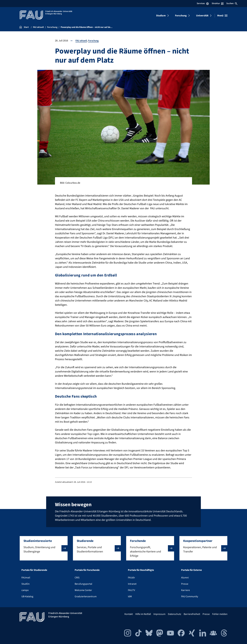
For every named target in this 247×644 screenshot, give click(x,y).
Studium (161, 16)
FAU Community (190, 596)
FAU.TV (131, 590)
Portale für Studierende (34, 570)
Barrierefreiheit (192, 614)
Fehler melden (220, 614)
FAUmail (26, 578)
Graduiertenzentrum (86, 596)
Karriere (185, 590)
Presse (185, 584)
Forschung (181, 16)
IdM (130, 596)
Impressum (159, 614)
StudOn (26, 584)
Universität (202, 16)
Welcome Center (83, 590)
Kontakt (129, 614)
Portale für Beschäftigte (141, 570)
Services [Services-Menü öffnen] (203, 3)
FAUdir (131, 578)
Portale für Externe (191, 570)
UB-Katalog (27, 596)
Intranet (132, 584)
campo (25, 590)
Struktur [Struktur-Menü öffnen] (218, 3)
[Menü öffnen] (222, 16)
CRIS (77, 578)
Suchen (232, 3)
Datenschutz (175, 614)
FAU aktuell (81, 41)
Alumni (185, 578)
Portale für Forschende (87, 570)
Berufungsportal (83, 584)
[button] (44, 548)
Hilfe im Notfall (143, 614)
